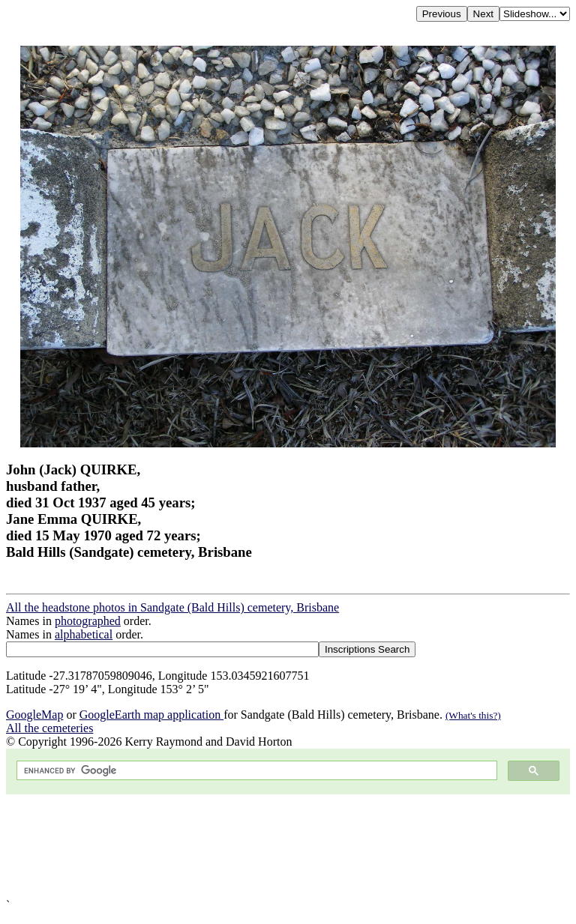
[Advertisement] (288, 846)
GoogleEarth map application (151, 715)
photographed (88, 621)
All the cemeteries (49, 728)
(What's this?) (473, 715)
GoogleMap (34, 715)
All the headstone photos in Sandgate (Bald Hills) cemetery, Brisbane (172, 607)
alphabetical (84, 634)
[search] (255, 771)
